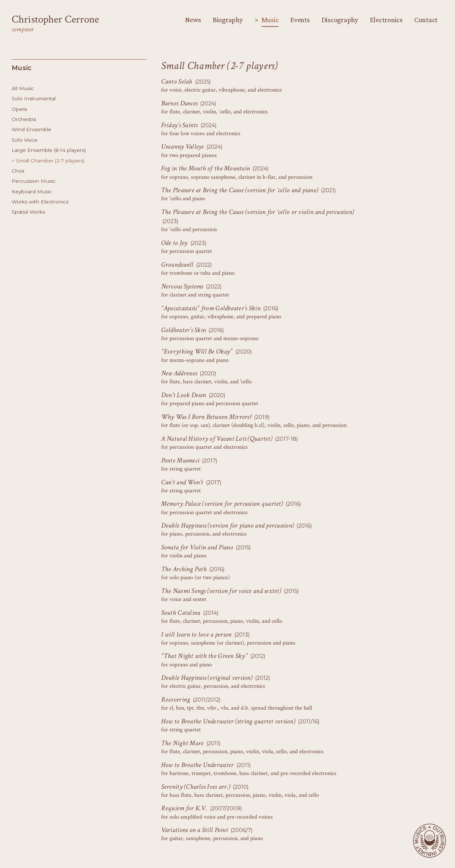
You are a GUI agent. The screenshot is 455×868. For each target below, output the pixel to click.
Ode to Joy (174, 243)
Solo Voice (25, 140)
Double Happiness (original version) (207, 678)
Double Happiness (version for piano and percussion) (228, 526)
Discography (340, 20)
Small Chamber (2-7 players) (50, 161)
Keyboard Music (32, 191)
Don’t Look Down (184, 395)
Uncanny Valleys (182, 147)
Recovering (176, 700)
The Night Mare (182, 743)
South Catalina (181, 613)
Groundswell (177, 265)
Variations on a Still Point (195, 830)
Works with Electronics (40, 202)
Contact (426, 20)
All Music (23, 88)
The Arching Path (184, 569)
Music (270, 20)
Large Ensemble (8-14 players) (49, 150)
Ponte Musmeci (180, 461)
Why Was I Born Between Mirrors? (206, 417)
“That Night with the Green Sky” (204, 656)
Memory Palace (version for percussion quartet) (222, 504)
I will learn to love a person (196, 635)
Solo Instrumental (34, 98)
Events (300, 20)
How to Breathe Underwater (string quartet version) (228, 721)
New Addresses (179, 373)
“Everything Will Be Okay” (197, 352)
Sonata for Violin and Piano (197, 547)
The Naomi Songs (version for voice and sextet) (221, 591)
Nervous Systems (182, 286)
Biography (228, 20)
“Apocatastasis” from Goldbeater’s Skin (211, 308)
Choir (18, 171)
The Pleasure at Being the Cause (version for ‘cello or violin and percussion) (258, 212)
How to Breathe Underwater (197, 765)
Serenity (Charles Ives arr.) (196, 787)
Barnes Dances (179, 103)
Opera (19, 109)
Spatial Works (28, 212)
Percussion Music (34, 181)
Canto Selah (177, 82)
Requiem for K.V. (184, 808)
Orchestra (24, 119)
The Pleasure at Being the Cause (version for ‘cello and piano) (240, 190)
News (193, 20)
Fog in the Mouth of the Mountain (206, 168)
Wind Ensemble (31, 129)
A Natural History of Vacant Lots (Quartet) (217, 439)
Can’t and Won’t (182, 482)
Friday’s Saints (179, 125)
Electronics (386, 20)
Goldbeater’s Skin (184, 330)
